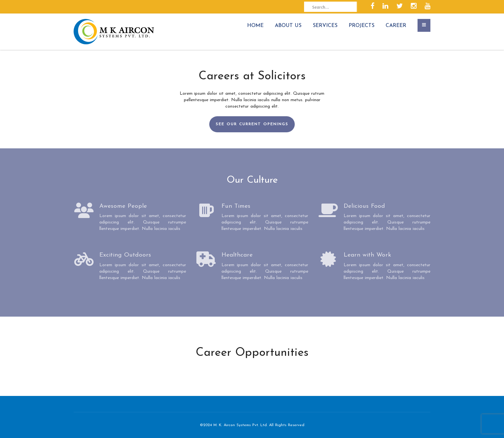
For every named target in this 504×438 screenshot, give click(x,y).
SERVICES (325, 26)
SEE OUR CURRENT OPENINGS (252, 124)
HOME (255, 26)
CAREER (396, 26)
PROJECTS (362, 26)
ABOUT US (288, 26)
